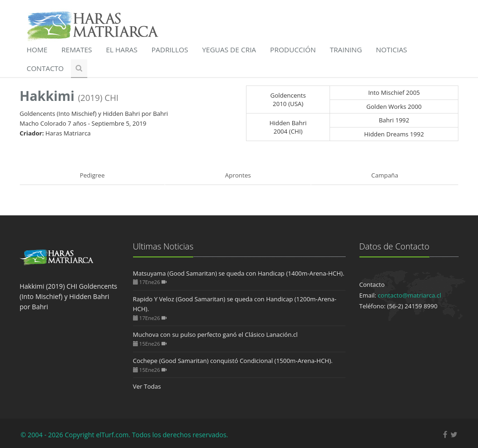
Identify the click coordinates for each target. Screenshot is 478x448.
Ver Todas (147, 386)
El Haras (122, 50)
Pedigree (92, 175)
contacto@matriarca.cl (409, 295)
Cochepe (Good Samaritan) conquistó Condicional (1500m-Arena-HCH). (233, 361)
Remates (77, 50)
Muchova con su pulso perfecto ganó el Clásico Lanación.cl (215, 334)
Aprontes (238, 175)
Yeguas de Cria (229, 50)
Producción (293, 50)
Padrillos (170, 50)
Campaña (385, 175)
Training (346, 50)
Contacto (45, 68)
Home (37, 50)
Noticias (391, 50)
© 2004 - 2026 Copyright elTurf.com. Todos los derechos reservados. (124, 435)
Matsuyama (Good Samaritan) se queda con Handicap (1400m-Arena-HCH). (239, 273)
